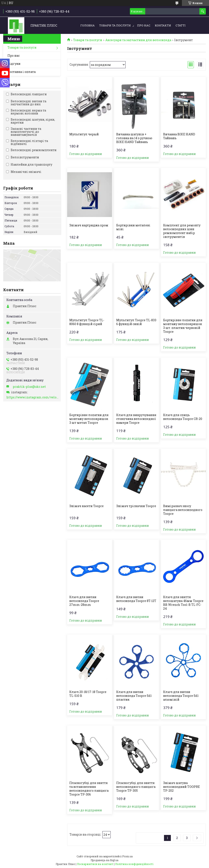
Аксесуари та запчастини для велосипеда (138, 40)
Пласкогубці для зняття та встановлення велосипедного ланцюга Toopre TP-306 (89, 789)
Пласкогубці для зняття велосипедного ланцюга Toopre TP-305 (136, 787)
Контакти (163, 25)
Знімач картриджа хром (89, 225)
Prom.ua (127, 856)
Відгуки (14, 64)
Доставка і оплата (22, 72)
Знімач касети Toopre (86, 506)
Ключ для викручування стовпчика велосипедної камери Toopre (136, 419)
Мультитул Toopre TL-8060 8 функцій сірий (87, 322)
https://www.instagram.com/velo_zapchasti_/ (33, 397)
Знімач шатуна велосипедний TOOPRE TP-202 (181, 787)
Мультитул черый (84, 134)
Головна (88, 25)
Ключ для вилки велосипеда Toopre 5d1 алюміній (181, 696)
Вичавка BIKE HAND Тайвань (179, 136)
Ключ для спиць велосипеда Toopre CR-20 (183, 417)
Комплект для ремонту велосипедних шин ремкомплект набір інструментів (182, 231)
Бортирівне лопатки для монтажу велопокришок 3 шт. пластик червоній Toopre (183, 326)
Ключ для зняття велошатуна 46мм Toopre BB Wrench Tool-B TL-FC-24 (183, 603)
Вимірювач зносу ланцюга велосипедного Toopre (183, 510)
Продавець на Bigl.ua (104, 860)
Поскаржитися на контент (95, 864)
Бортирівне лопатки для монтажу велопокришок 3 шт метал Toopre (89, 419)
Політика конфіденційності (134, 864)
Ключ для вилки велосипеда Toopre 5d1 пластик (134, 696)
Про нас (144, 25)
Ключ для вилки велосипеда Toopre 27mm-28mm (84, 601)
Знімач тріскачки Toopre (136, 506)
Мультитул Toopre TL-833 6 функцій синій (136, 322)
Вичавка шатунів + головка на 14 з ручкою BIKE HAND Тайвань (134, 138)
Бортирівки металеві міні (133, 227)
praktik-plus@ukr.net (29, 387)
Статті (180, 25)
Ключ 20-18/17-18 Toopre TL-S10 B (88, 694)
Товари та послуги (115, 25)
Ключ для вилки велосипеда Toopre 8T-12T (136, 599)
